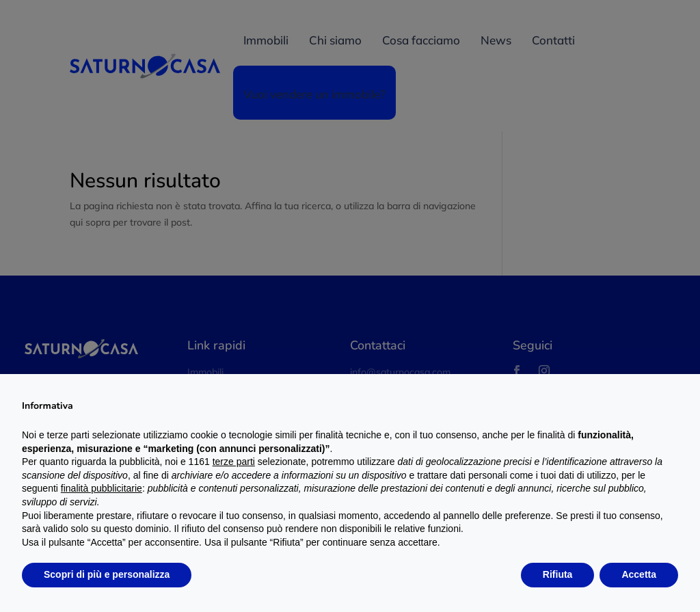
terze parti (234, 462)
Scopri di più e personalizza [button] (107, 574)
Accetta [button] (639, 574)
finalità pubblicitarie (102, 488)
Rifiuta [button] (558, 574)
